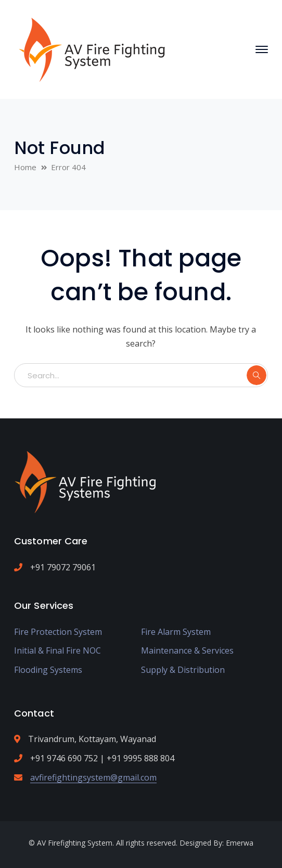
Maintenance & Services (187, 650)
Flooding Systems (48, 670)
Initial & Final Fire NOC (57, 650)
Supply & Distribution (183, 670)
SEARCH (257, 375)
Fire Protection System (58, 632)
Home (25, 167)
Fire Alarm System (176, 632)
